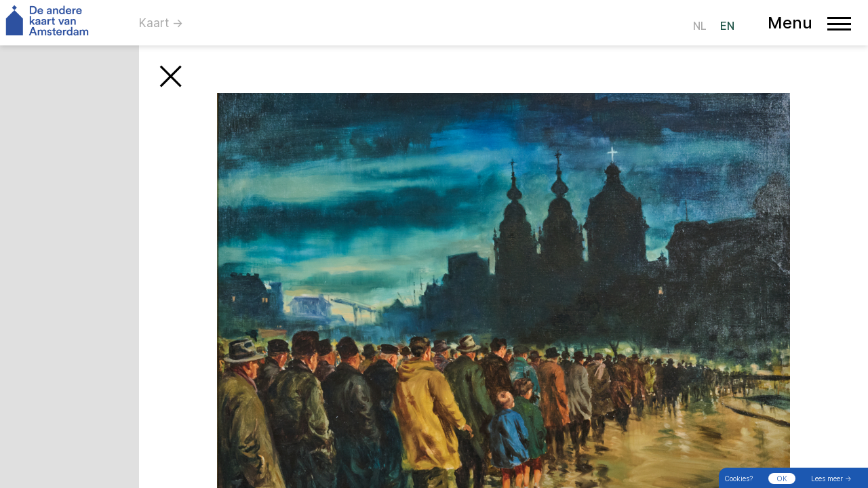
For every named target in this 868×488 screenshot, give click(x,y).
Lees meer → (831, 479)
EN (727, 26)
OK (782, 479)
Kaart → (161, 23)
